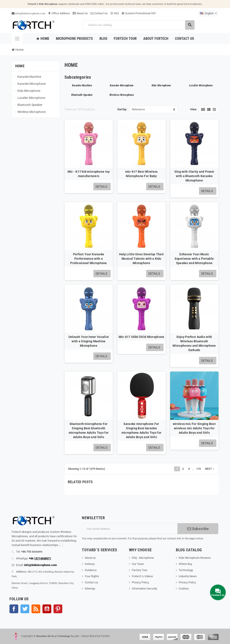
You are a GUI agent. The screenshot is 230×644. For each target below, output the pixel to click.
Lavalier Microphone (201, 85)
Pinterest (58, 609)
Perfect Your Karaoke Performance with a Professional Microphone (88, 259)
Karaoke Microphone (122, 85)
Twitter (25, 609)
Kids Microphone (161, 85)
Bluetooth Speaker (82, 95)
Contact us (91, 582)
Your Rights (92, 576)
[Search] (138, 25)
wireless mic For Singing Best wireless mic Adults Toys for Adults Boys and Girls (194, 428)
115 (198, 469)
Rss (36, 609)
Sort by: (122, 109)
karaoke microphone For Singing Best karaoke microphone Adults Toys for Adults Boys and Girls (141, 430)
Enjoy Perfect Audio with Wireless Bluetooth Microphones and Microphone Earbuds (194, 343)
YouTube (47, 609)
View (193, 109)
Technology (186, 570)
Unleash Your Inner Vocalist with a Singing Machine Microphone (89, 341)
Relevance (138, 109)
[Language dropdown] (208, 13)
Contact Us (99, 13)
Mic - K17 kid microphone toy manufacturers (89, 174)
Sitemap (90, 589)
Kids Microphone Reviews (195, 558)
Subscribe (198, 529)
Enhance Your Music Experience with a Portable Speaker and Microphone (194, 259)
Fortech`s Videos (142, 576)
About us (90, 558)
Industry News (188, 576)
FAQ (115, 13)
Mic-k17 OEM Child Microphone (142, 337)
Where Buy (185, 564)
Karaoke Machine (82, 85)
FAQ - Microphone (143, 558)
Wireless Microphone (122, 95)
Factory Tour (140, 570)
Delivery (90, 564)
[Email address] (130, 529)
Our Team (138, 564)
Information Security (144, 589)
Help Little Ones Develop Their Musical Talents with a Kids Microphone (141, 259)
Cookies (184, 589)
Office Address (59, 13)
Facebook (14, 609)
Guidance (91, 570)
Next (210, 469)
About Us (80, 13)
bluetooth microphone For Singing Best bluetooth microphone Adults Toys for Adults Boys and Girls (89, 430)
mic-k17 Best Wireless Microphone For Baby (142, 174)
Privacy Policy (140, 582)
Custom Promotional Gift (139, 13)
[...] (61, 545)
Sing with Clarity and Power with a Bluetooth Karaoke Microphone (194, 176)
